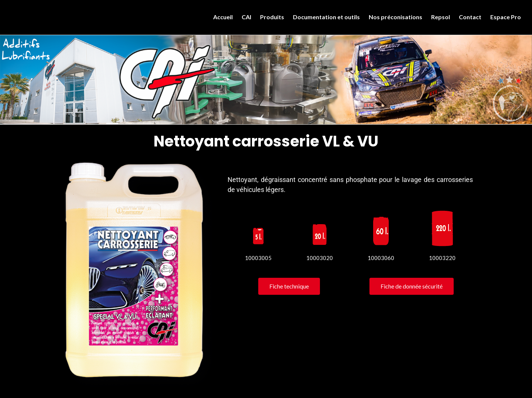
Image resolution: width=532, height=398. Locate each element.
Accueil (223, 17)
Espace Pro (506, 17)
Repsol (441, 17)
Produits (272, 17)
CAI (246, 17)
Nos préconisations (395, 17)
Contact (470, 17)
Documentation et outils (326, 17)
